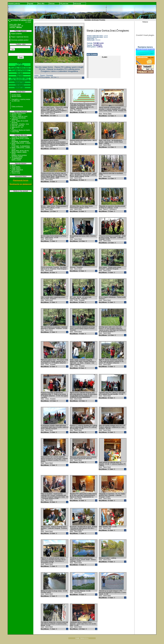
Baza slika (41, 4)
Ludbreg (100, 47)
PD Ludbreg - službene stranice (20, 68)
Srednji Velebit (16, 95)
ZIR (13, 129)
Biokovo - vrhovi (17, 115)
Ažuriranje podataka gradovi (20, 40)
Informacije (77, 4)
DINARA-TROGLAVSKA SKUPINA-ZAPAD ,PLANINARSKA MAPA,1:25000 (19, 158)
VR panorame (64, 4)
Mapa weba (20, 76)
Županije (30, 4)
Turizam (52, 4)
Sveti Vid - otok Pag (18, 126)
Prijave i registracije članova (20, 37)
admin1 (14, 165)
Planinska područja (14, 4)
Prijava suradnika (16, 34)
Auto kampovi (20, 85)
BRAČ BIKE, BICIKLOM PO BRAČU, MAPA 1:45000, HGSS (20, 152)
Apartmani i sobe (20, 88)
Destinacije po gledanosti (21, 184)
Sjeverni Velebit (16, 96)
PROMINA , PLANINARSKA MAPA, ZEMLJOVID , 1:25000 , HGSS (21, 143)
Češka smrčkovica (17, 107)
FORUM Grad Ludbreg (20, 64)
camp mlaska (16, 167)
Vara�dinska (98, 45)
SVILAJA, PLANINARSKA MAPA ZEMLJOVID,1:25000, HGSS (20, 139)
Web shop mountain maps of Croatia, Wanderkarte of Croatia (20, 79)
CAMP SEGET (16, 168)
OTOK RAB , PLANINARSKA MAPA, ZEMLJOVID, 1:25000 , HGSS (21, 148)
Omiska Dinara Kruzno (19, 113)
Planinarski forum (21, 180)
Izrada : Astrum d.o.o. (82, 638)
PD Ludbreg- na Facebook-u (20, 70)
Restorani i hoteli (20, 82)
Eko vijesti (20, 73)
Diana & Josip (16, 173)
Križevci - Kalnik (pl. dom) (19, 116)
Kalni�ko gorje (99, 43)
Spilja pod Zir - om (17, 127)
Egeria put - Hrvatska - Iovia (20, 124)
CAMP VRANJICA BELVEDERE (17, 171)
